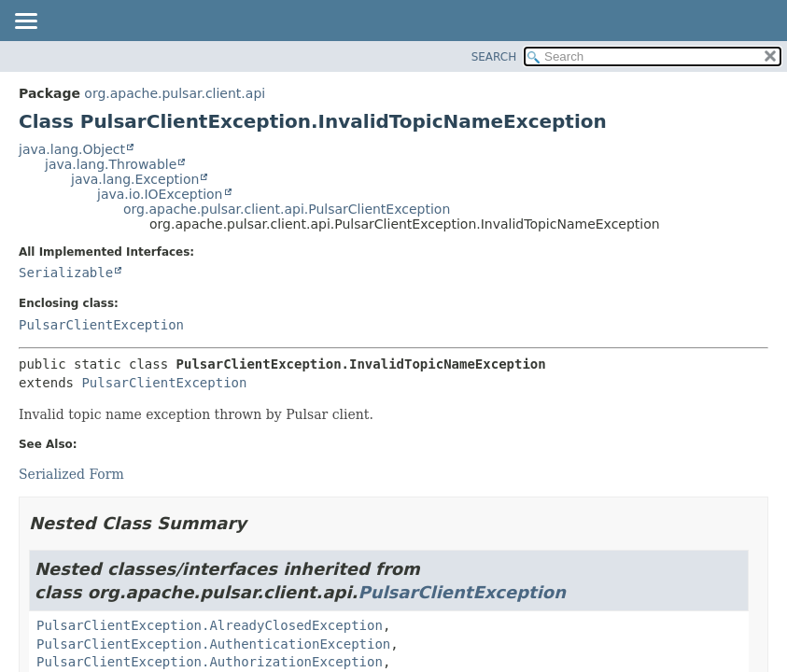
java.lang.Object (72, 149)
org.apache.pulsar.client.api (175, 93)
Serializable (66, 273)
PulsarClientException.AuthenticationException (213, 644)
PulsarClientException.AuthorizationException (210, 662)
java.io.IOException (160, 194)
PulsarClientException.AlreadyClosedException (210, 625)
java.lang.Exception (135, 179)
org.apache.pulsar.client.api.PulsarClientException (287, 209)
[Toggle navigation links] (25, 22)
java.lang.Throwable (111, 164)
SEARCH (494, 57)
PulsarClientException (101, 325)
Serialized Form (71, 474)
